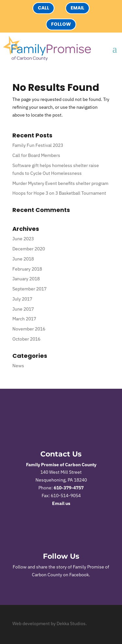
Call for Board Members (36, 155)
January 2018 (26, 279)
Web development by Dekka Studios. (50, 623)
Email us (61, 503)
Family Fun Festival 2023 (38, 145)
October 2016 (26, 339)
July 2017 (22, 299)
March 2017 (24, 319)
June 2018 (23, 259)
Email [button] (77, 8)
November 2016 (29, 329)
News (18, 366)
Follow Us (61, 556)
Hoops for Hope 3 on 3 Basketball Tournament (59, 193)
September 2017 (29, 289)
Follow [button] (61, 24)
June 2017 (23, 309)
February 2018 (27, 269)
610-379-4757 (69, 488)
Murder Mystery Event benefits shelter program (60, 183)
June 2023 (23, 239)
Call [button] (43, 8)
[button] (115, 49)
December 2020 (29, 249)
